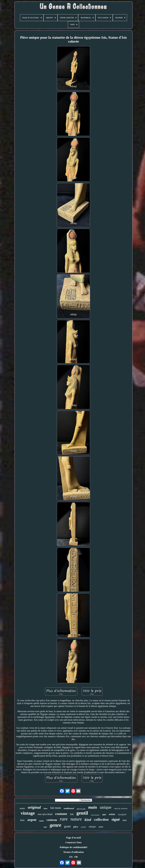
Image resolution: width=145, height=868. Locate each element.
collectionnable (95, 815)
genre (56, 825)
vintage (28, 813)
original (34, 807)
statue (22, 808)
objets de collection (121, 809)
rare (64, 819)
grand (67, 826)
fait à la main (81, 809)
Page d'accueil (73, 838)
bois (22, 820)
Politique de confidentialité (74, 847)
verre (101, 827)
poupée (83, 827)
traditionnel (69, 808)
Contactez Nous (73, 842)
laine (46, 808)
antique (92, 827)
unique (106, 807)
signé (116, 819)
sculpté (122, 815)
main (93, 807)
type (45, 827)
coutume (61, 814)
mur (125, 820)
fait (72, 814)
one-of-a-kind (45, 814)
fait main (56, 808)
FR (76, 857)
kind (88, 820)
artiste (112, 814)
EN (71, 857)
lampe (41, 821)
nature (76, 819)
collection (101, 820)
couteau (52, 820)
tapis (104, 815)
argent (32, 820)
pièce (76, 827)
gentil (82, 813)
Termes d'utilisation (73, 852)
